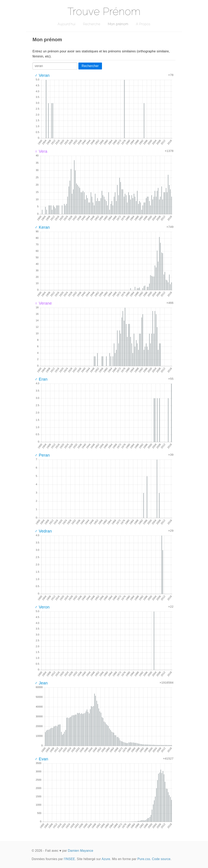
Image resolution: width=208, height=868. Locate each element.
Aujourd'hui (67, 24)
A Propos (143, 24)
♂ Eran (41, 379)
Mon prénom (118, 24)
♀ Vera (41, 151)
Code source (161, 859)
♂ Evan (41, 759)
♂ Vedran (43, 531)
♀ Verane (43, 303)
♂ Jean (41, 683)
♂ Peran (42, 455)
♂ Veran (42, 75)
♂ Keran (42, 227)
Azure (106, 859)
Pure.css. (144, 859)
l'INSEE (69, 859)
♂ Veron (42, 607)
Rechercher (90, 66)
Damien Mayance (81, 851)
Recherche (92, 24)
